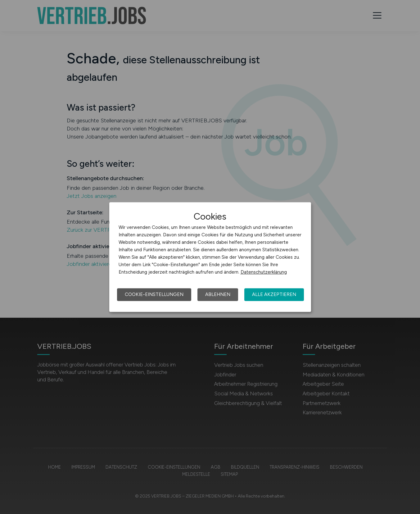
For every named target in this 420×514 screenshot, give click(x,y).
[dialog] (210, 257)
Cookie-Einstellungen (154, 294)
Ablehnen (218, 294)
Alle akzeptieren (274, 294)
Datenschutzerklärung (264, 272)
